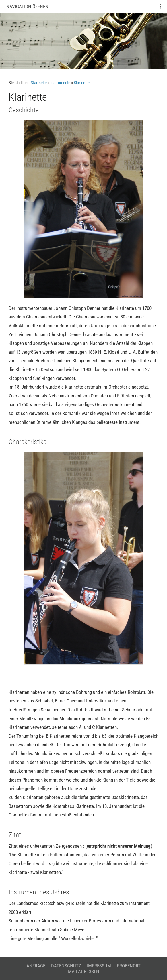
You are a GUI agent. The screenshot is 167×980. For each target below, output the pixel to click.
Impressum (99, 966)
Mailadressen (84, 971)
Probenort (129, 966)
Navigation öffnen (27, 7)
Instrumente (60, 83)
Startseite (39, 83)
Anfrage (36, 966)
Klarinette (82, 83)
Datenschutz (66, 966)
